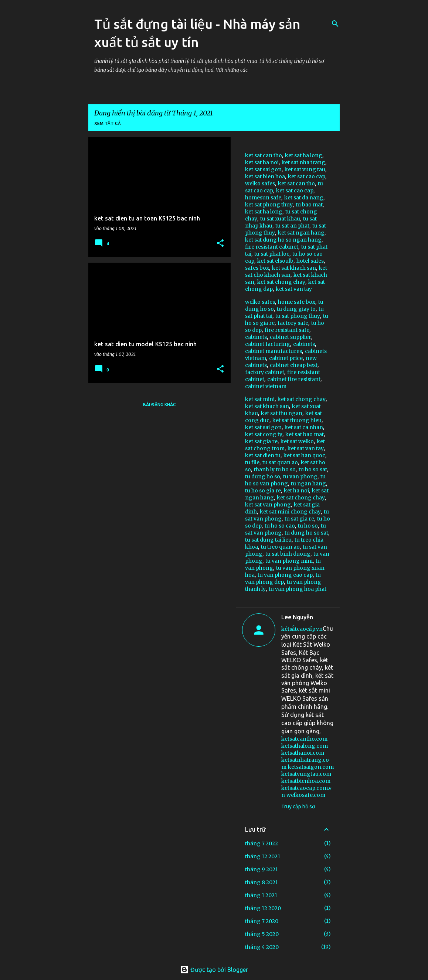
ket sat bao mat (305, 434)
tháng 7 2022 (261, 843)
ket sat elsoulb (275, 261)
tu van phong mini (289, 561)
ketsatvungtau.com (306, 774)
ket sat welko (297, 441)
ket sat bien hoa (265, 176)
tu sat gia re (299, 519)
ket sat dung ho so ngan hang (283, 240)
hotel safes (310, 261)
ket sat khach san (294, 268)
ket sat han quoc (304, 455)
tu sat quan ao (280, 462)
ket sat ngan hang (301, 233)
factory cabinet (265, 372)
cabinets (256, 337)
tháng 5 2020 (262, 934)
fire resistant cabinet (272, 247)
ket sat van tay (294, 289)
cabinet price (286, 358)
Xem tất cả (108, 123)
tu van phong (300, 476)
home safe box (297, 302)
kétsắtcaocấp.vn (302, 629)
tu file (252, 462)
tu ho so (308, 526)
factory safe (293, 323)
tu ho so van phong (285, 480)
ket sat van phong (268, 505)
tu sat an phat (292, 226)
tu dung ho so (263, 476)
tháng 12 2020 (263, 908)
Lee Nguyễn (297, 617)
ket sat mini (260, 399)
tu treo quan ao (280, 547)
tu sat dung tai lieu (268, 540)
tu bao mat (309, 205)
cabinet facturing (268, 344)
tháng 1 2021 (261, 895)
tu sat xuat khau (280, 219)
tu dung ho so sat (306, 533)
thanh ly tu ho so (275, 469)
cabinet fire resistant (294, 379)
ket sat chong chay (281, 282)
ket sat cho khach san (286, 271)
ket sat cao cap (307, 176)
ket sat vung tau (305, 169)
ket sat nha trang (303, 162)
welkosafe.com (306, 795)
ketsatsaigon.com (311, 767)
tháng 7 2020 (262, 921)
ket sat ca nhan (304, 427)
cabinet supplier (291, 337)
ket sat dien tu (263, 455)
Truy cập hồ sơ (298, 806)
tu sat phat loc (272, 254)
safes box (257, 268)
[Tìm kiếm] (335, 24)
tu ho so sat (313, 469)
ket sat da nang (304, 198)
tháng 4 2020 (262, 947)
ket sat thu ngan (282, 413)
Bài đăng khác (159, 405)
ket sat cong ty (264, 434)
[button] (220, 244)
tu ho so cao (280, 526)
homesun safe (263, 198)
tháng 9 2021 (261, 869)
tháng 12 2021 (263, 856)
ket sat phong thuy (269, 205)
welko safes (260, 183)
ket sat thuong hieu (297, 420)
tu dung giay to (296, 309)
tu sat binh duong (288, 554)
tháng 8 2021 (261, 882)
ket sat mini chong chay (290, 512)
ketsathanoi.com (303, 753)
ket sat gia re (261, 441)
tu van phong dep (283, 578)
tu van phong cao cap (285, 575)
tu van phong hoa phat (298, 589)
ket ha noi (296, 491)
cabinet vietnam (266, 386)
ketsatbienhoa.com (306, 781)
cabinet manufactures (274, 351)
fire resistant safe (287, 330)
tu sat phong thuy (298, 316)
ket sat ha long (304, 155)
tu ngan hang (308, 484)
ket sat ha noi (262, 162)
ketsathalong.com (305, 746)
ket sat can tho (264, 155)
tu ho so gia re (263, 491)
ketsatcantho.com (304, 739)
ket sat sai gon (263, 169)
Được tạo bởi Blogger (214, 970)
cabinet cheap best (294, 365)
